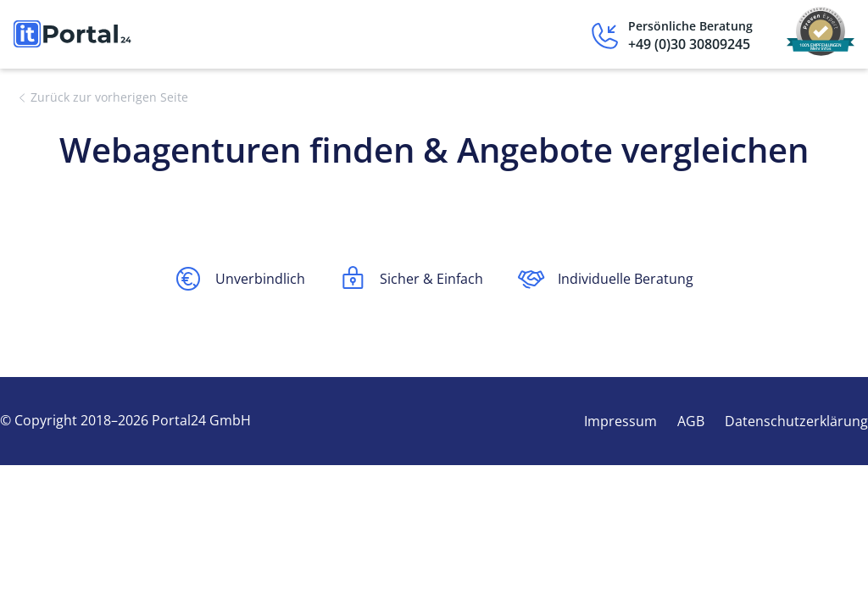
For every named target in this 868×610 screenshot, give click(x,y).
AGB (691, 421)
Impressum (620, 421)
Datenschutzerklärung (796, 421)
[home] (72, 34)
